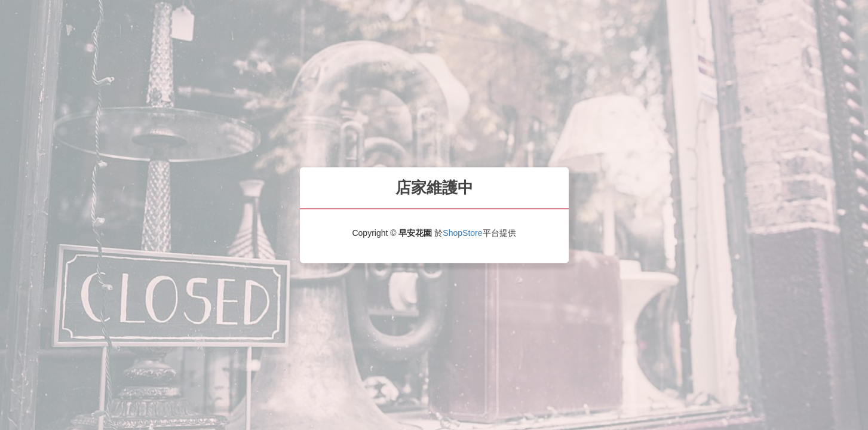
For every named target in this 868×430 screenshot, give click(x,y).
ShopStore (462, 233)
